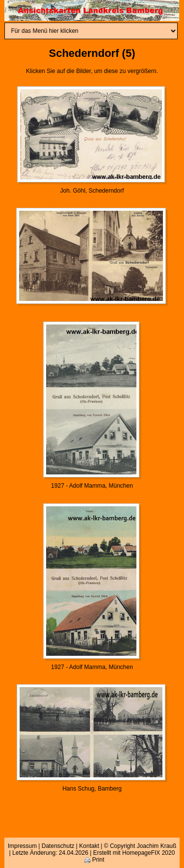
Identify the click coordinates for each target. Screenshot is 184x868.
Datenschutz (58, 846)
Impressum (22, 846)
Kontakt (89, 846)
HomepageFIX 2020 (148, 853)
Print (94, 860)
